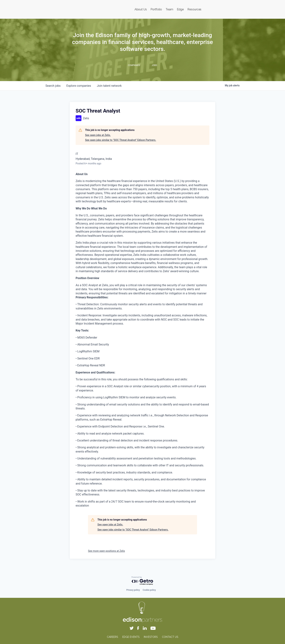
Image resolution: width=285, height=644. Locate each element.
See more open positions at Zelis (106, 551)
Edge (180, 9)
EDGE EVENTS (131, 637)
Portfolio (156, 9)
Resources (194, 9)
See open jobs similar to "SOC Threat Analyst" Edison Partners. (121, 140)
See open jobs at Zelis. (98, 135)
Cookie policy (149, 590)
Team (169, 9)
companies (79, 86)
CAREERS (112, 637)
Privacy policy (133, 590)
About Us (141, 9)
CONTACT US (170, 637)
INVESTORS (151, 637)
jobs (53, 86)
